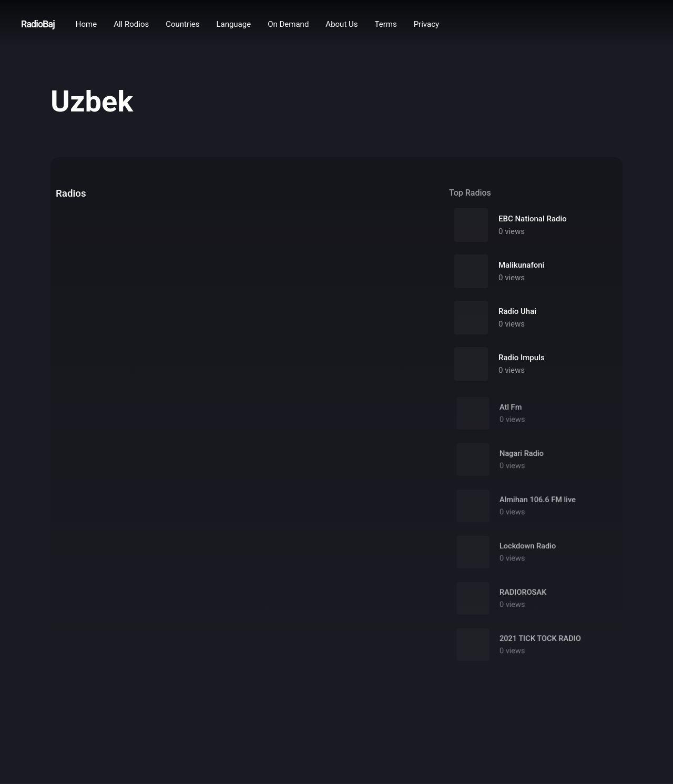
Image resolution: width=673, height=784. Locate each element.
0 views (512, 232)
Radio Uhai (517, 312)
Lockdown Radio (528, 551)
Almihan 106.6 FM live (538, 505)
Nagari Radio (522, 458)
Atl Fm (512, 412)
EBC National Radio (533, 219)
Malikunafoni (521, 266)
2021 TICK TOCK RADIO (540, 643)
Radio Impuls (522, 358)
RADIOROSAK (523, 597)
